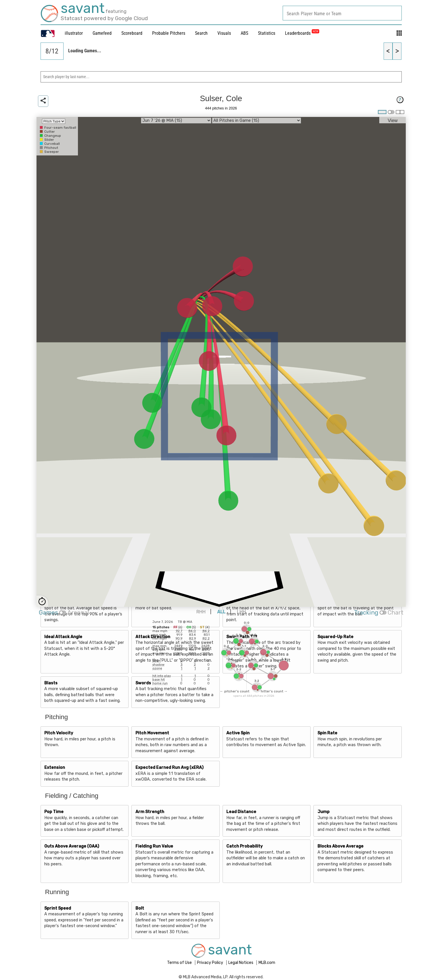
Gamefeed (102, 33)
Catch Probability (244, 846)
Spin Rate (327, 733)
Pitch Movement (152, 733)
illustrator (74, 33)
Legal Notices (241, 963)
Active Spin (238, 733)
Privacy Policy (211, 963)
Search (201, 33)
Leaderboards (302, 33)
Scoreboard (132, 33)
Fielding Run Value (154, 846)
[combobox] (342, 13)
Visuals (224, 33)
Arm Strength (150, 812)
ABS (244, 33)
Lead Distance (241, 812)
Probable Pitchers (169, 33)
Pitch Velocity (59, 733)
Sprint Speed (58, 908)
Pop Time (54, 812)
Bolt (140, 908)
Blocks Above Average (340, 846)
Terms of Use (180, 963)
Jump (324, 812)
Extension (55, 768)
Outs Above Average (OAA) (72, 846)
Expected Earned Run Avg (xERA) (170, 768)
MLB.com (267, 963)
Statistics (267, 33)
